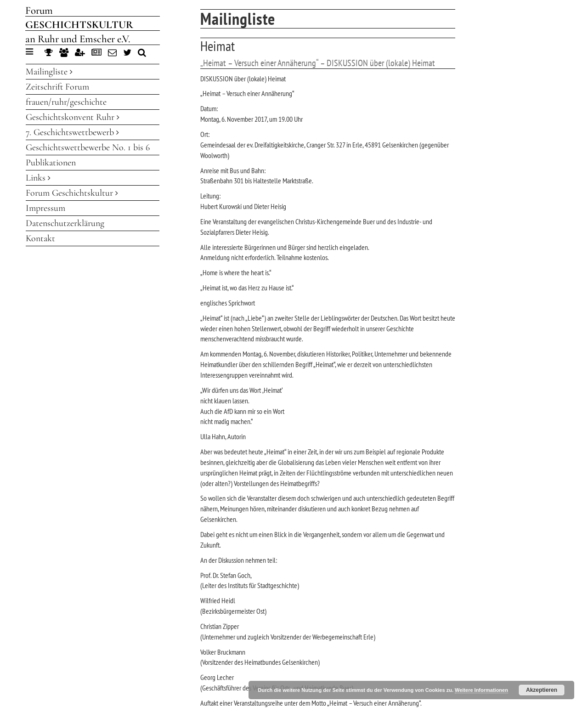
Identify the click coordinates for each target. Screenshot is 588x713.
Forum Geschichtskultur (72, 193)
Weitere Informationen (481, 690)
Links (38, 178)
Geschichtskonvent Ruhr (73, 117)
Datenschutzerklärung (65, 223)
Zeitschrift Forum (57, 87)
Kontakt (40, 238)
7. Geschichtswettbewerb (72, 132)
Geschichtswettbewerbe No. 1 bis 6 (88, 147)
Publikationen (51, 163)
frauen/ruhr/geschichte (66, 102)
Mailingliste (49, 72)
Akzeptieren (542, 690)
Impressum (45, 208)
